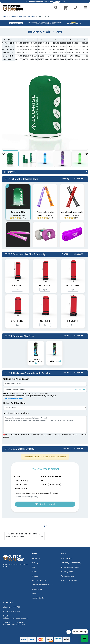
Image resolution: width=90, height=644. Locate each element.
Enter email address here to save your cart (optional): (37, 493)
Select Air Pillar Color (15, 403)
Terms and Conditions (70, 567)
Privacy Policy (67, 558)
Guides (35, 576)
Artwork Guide (38, 598)
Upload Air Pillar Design (16, 379)
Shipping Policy (67, 571)
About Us (36, 558)
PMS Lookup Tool (39, 580)
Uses (34, 593)
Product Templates (69, 580)
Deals (35, 571)
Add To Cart (45, 504)
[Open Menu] (85, 8)
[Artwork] (45, 384)
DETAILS (63, 2)
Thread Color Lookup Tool (43, 585)
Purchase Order (68, 576)
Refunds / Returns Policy (71, 563)
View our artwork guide (13, 398)
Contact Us (37, 589)
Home (6, 16)
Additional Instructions (16, 413)
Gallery (35, 563)
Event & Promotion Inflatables (23, 16)
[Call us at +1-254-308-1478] (75, 8)
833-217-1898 (15, 607)
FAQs (34, 567)
